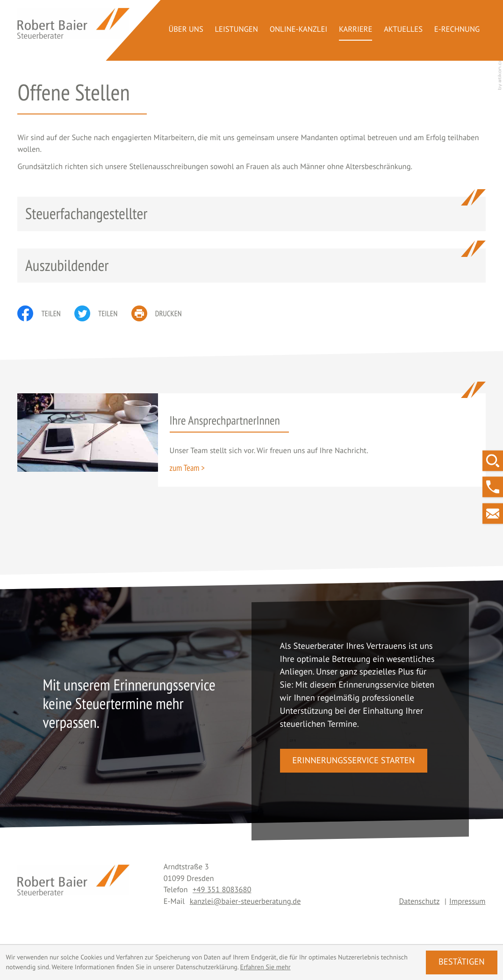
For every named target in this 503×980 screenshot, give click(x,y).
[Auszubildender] (251, 266)
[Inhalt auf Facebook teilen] (46, 313)
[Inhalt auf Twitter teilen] (103, 313)
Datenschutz (419, 901)
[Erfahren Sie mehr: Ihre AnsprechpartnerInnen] (187, 468)
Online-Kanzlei (298, 29)
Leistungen (237, 29)
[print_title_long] (163, 313)
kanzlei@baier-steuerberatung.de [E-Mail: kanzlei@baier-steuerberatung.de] (245, 901)
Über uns (186, 29)
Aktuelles (403, 29)
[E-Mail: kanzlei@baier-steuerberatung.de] (493, 513)
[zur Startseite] (73, 24)
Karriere (356, 29)
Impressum (467, 901)
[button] (493, 487)
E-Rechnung (457, 29)
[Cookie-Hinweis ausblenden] (461, 962)
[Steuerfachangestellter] (251, 214)
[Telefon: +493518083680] (222, 889)
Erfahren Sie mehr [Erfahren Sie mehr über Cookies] (266, 967)
